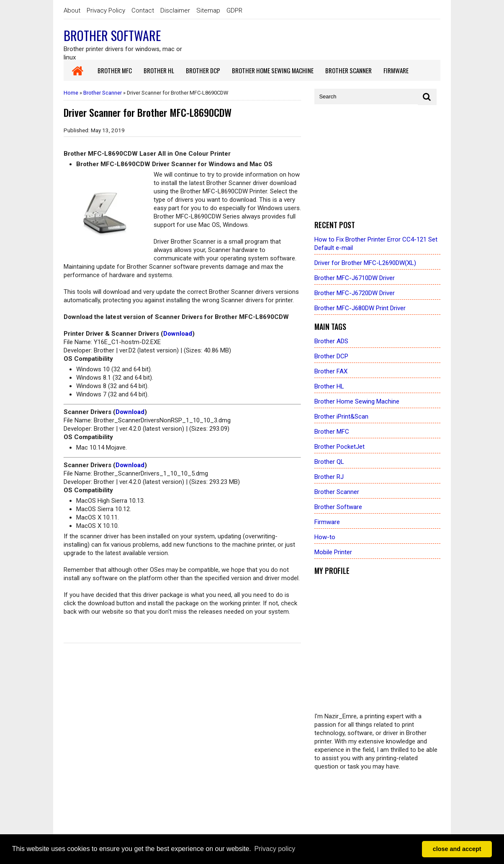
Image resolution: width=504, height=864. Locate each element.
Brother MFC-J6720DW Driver (355, 293)
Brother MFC (332, 432)
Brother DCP (331, 356)
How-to (325, 537)
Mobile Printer (333, 552)
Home (71, 93)
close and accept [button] (457, 849)
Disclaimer (175, 10)
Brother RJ (329, 477)
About (72, 10)
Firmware (327, 522)
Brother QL (329, 462)
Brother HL (329, 386)
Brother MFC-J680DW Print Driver (360, 308)
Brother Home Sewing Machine (357, 401)
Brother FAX (331, 371)
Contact (143, 10)
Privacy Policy (106, 10)
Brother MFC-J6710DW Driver (355, 278)
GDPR (234, 10)
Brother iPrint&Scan (341, 417)
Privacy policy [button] (275, 849)
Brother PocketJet (339, 447)
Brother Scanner (103, 93)
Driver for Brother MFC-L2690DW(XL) (365, 263)
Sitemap (208, 10)
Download (178, 334)
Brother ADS (331, 341)
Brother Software (112, 35)
